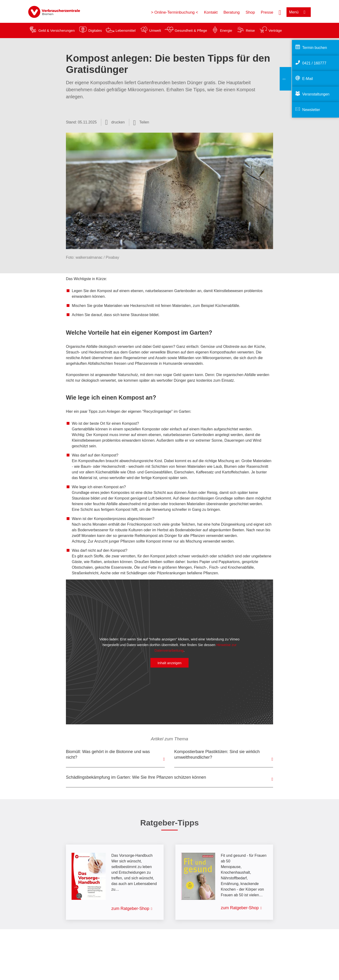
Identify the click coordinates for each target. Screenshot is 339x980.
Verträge (275, 30)
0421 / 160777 (314, 63)
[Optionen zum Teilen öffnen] (141, 122)
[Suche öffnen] (280, 12)
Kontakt (211, 12)
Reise (250, 30)
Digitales (95, 30)
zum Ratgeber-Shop (130, 909)
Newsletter (311, 110)
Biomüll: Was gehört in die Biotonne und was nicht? (108, 754)
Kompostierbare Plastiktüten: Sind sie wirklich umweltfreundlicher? (217, 754)
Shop (250, 12)
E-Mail (308, 79)
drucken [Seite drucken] (118, 122)
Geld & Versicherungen (56, 30)
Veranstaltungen (316, 94)
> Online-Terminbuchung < (174, 12)
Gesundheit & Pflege (191, 30)
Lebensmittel (126, 30)
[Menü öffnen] (299, 12)
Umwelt (155, 30)
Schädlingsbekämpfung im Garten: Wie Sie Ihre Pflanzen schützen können (136, 777)
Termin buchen (315, 48)
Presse (267, 12)
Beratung (232, 12)
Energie (226, 30)
